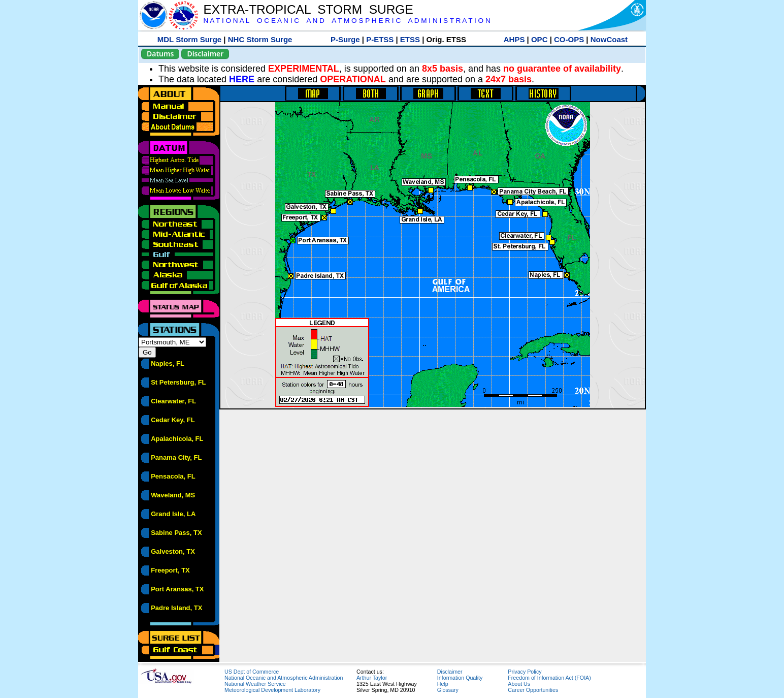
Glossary (448, 690)
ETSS (410, 39)
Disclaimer (205, 54)
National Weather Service (255, 684)
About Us (519, 684)
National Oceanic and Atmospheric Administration (284, 678)
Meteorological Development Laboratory (272, 690)
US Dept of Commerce (252, 672)
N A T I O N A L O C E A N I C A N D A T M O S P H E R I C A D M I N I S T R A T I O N (347, 21)
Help (443, 684)
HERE (242, 79)
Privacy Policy (525, 672)
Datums (160, 54)
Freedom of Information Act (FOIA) (549, 678)
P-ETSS (380, 39)
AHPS (514, 39)
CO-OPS (569, 39)
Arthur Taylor (372, 678)
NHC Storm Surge (260, 39)
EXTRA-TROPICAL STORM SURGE (308, 9)
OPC (540, 39)
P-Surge (345, 39)
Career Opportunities (533, 690)
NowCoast (609, 39)
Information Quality (460, 678)
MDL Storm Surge (189, 39)
